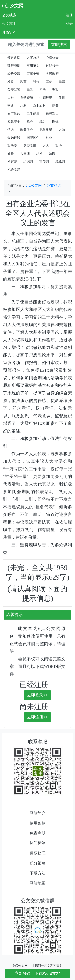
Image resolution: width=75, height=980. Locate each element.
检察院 (12, 162)
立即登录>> (37, 695)
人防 (62, 130)
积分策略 (38, 863)
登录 (69, 24)
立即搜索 (59, 45)
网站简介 (38, 813)
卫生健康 (33, 114)
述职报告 (52, 66)
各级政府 (52, 74)
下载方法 (38, 873)
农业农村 (39, 106)
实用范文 (33, 66)
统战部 (60, 162)
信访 (11, 130)
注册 (69, 15)
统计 (43, 122)
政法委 (12, 146)
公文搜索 (9, 15)
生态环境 (46, 98)
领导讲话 (14, 58)
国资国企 (33, 138)
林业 (49, 138)
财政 (55, 90)
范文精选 (54, 185)
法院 (52, 154)
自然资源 (27, 98)
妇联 (11, 154)
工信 (49, 82)
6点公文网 (13, 6)
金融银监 (14, 138)
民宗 (62, 82)
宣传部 (44, 162)
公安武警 (14, 90)
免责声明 (38, 833)
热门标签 (38, 843)
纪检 (39, 154)
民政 (30, 90)
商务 (55, 106)
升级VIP (8, 32)
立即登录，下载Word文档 (37, 973)
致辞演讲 (14, 66)
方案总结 (33, 58)
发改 (11, 82)
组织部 (28, 162)
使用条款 (38, 823)
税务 (30, 122)
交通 (11, 106)
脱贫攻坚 (46, 130)
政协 (59, 146)
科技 (36, 82)
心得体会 (52, 58)
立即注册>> (37, 717)
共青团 (25, 154)
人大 (46, 146)
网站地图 (38, 883)
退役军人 (52, 114)
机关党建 (14, 170)
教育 (23, 82)
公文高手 (9, 24)
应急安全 (14, 122)
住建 (62, 98)
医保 (55, 122)
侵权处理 (38, 853)
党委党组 (30, 146)
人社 (11, 98)
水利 (23, 106)
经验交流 (14, 74)
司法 (43, 90)
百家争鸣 (33, 74)
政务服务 (27, 130)
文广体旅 (14, 114)
